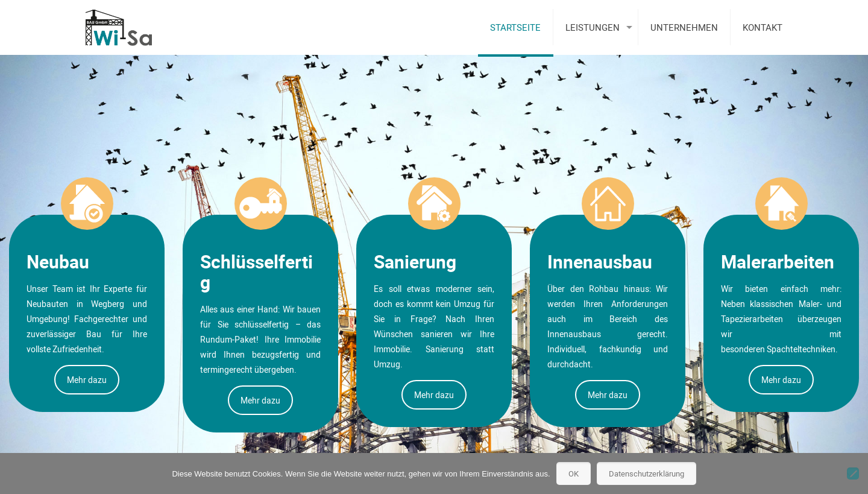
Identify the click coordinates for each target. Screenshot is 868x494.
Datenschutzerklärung (646, 473)
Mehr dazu (87, 380)
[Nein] (853, 473)
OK (574, 473)
